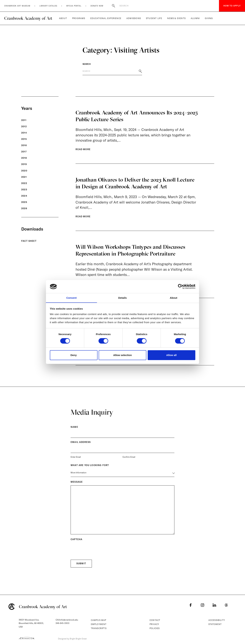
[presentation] (96, 551)
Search (87, 64)
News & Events (176, 18)
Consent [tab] (72, 298)
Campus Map (99, 620)
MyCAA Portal (74, 6)
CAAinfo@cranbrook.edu (67, 620)
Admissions (134, 18)
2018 (24, 158)
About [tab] (174, 298)
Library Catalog (48, 6)
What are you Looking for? (90, 467)
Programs (79, 18)
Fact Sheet (29, 241)
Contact (155, 620)
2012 (24, 126)
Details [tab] (122, 298)
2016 (24, 145)
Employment (99, 624)
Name (74, 429)
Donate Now (97, 6)
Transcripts (99, 628)
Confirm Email (129, 459)
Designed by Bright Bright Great (73, 638)
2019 (24, 164)
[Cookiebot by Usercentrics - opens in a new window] (180, 286)
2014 (24, 133)
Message (77, 484)
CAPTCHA (76, 541)
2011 (24, 120)
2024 (24, 196)
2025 (24, 202)
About (63, 18)
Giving (209, 18)
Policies (155, 628)
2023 (24, 190)
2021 (24, 177)
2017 (24, 152)
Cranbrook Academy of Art (28, 18)
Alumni (195, 18)
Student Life (154, 18)
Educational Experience (106, 18)
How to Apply (232, 6)
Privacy (154, 624)
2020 (24, 171)
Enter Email (76, 459)
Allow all (171, 355)
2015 (24, 139)
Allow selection (122, 355)
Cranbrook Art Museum (17, 6)
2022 (24, 183)
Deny (74, 355)
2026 (24, 208)
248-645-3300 (63, 623)
